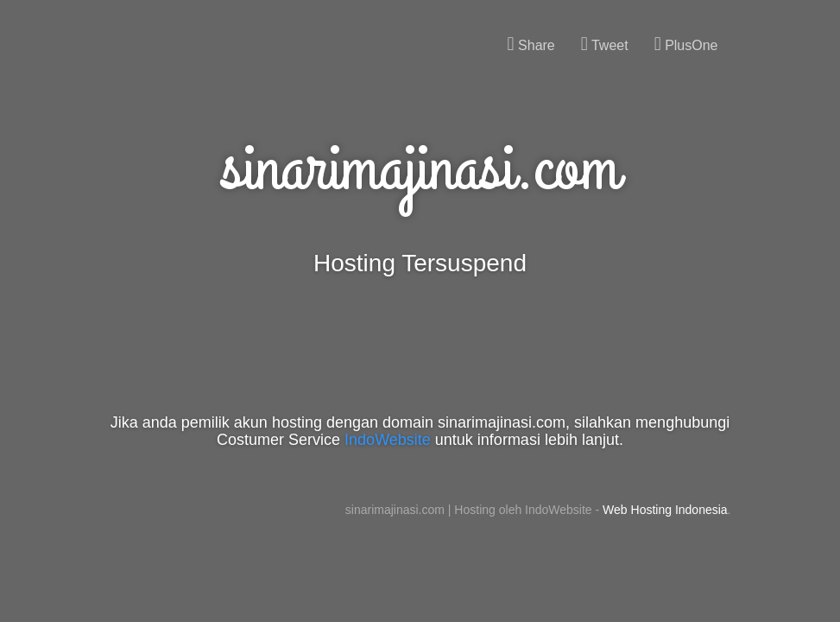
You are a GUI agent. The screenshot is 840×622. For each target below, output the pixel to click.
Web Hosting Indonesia (665, 510)
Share (531, 44)
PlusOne (686, 44)
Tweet (605, 44)
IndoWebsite (388, 440)
